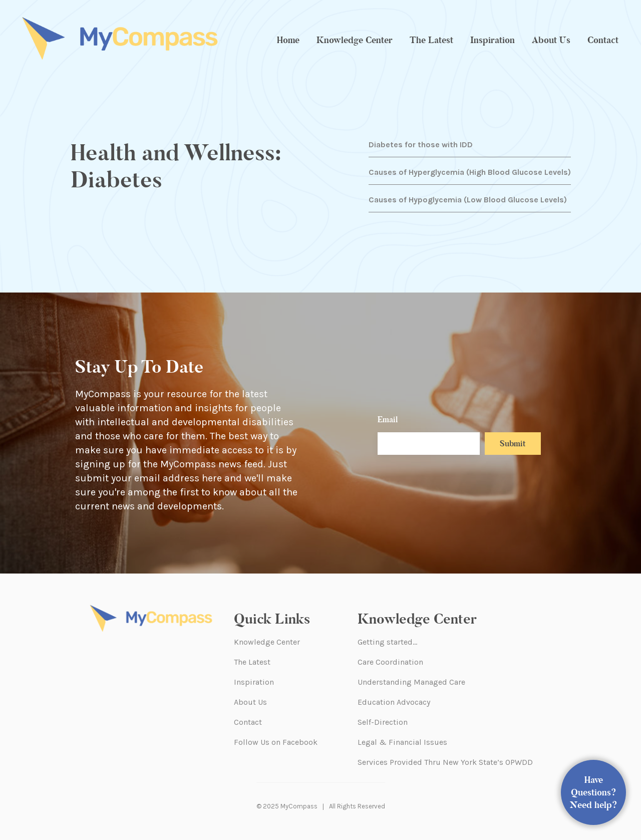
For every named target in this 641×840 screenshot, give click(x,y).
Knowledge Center (355, 40)
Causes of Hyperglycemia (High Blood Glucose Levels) (470, 172)
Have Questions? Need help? (594, 792)
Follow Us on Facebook (276, 742)
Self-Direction (383, 722)
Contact (603, 40)
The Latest (431, 40)
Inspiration (493, 40)
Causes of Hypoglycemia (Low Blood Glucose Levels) (468, 200)
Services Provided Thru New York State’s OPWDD (445, 762)
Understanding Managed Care (411, 682)
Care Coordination (390, 662)
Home (288, 40)
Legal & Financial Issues (402, 742)
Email (388, 419)
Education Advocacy (394, 702)
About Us (551, 40)
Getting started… (387, 642)
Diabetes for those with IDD (421, 145)
